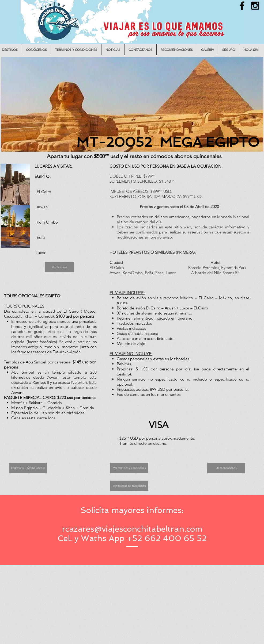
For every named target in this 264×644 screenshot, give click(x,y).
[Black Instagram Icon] (255, 6)
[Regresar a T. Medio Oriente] (28, 468)
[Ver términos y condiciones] (129, 468)
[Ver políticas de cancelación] (129, 486)
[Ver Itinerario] (59, 267)
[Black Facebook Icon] (242, 6)
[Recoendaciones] (226, 468)
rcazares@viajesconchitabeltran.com (132, 529)
